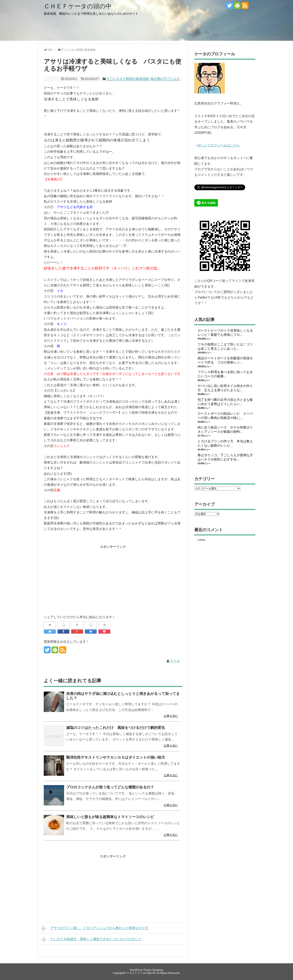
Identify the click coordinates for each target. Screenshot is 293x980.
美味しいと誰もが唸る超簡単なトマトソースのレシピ (110, 817)
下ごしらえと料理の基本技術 (128, 79)
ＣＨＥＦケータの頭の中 (78, 6)
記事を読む (171, 716)
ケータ (175, 661)
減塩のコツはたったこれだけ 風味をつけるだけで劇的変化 (116, 728)
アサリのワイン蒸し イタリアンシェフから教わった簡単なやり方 (95, 928)
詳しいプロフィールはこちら (219, 145)
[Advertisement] (78, 578)
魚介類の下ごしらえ (165, 79)
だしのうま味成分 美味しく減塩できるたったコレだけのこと (91, 939)
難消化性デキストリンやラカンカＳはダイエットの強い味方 (116, 757)
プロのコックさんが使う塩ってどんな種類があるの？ (110, 787)
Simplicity (158, 970)
